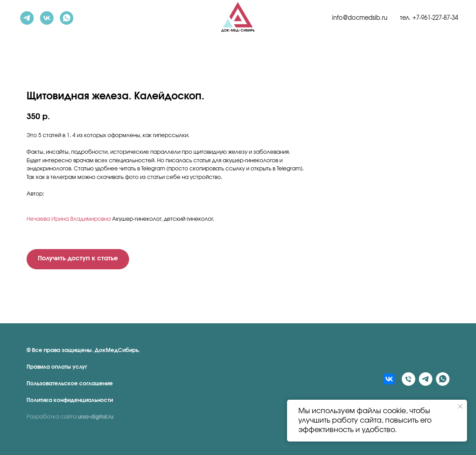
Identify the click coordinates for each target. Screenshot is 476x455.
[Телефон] (409, 379)
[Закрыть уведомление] (460, 406)
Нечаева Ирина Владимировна (69, 219)
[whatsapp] (67, 18)
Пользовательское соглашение (70, 384)
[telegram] (27, 18)
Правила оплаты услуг (57, 367)
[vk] (47, 18)
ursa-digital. (93, 417)
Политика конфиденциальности (70, 400)
